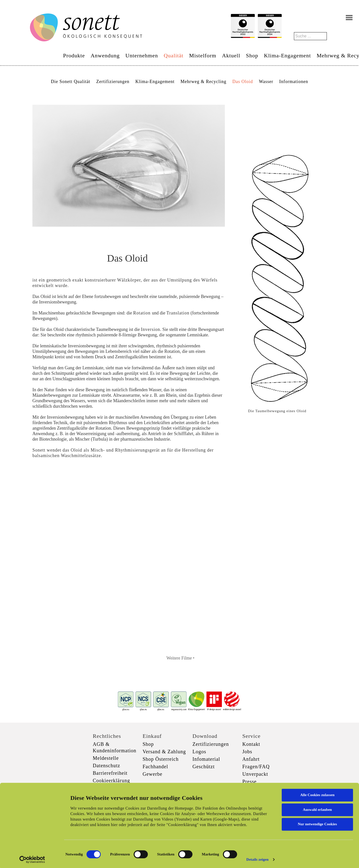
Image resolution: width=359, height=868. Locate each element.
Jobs (247, 752)
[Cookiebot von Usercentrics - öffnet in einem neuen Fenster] (32, 858)
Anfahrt (251, 759)
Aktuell (231, 55)
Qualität (174, 55)
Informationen (294, 82)
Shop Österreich (161, 759)
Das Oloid (243, 82)
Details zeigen (257, 858)
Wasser (266, 82)
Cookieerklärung (111, 780)
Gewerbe (152, 774)
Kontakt (251, 744)
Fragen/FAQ (256, 767)
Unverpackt (255, 774)
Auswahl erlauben (317, 808)
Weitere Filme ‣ (181, 658)
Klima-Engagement (287, 55)
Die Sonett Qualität (71, 82)
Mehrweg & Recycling (203, 82)
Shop (252, 55)
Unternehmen (142, 55)
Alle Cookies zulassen (317, 794)
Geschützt (204, 767)
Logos (199, 752)
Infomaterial (206, 759)
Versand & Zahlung (164, 752)
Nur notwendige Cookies (317, 823)
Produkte (74, 55)
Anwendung (105, 55)
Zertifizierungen (113, 82)
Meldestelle (106, 758)
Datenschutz (106, 766)
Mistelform (203, 55)
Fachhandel (155, 767)
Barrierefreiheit (110, 773)
